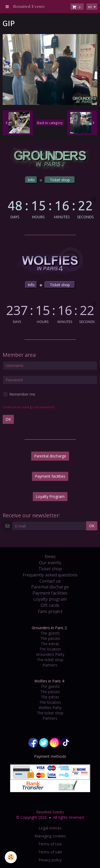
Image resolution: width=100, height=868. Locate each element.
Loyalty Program (50, 496)
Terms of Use (50, 844)
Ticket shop (50, 569)
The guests (50, 633)
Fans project (50, 611)
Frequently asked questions (50, 575)
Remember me (19, 394)
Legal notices (50, 828)
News (50, 556)
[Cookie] (11, 857)
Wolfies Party (50, 708)
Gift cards (50, 605)
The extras (50, 644)
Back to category (50, 123)
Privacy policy (50, 860)
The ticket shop (50, 660)
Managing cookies (50, 836)
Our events (50, 563)
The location (50, 649)
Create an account (16, 407)
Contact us (50, 581)
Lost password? (43, 407)
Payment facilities (50, 476)
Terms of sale (50, 852)
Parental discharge (50, 456)
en (90, 7)
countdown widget (50, 208)
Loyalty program (50, 599)
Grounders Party (50, 654)
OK (8, 419)
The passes (50, 638)
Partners (50, 665)
